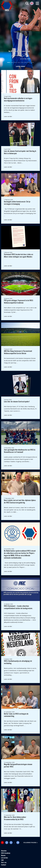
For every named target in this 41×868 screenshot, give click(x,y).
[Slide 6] (26, 62)
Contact (4, 865)
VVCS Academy (6, 853)
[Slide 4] (19, 62)
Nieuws (3, 856)
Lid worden (4, 858)
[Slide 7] (29, 62)
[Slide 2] (12, 62)
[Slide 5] (22, 62)
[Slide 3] (15, 62)
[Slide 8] (32, 62)
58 (18, 842)
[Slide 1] (9, 62)
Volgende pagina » (30, 842)
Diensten (4, 851)
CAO (2, 860)
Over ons (4, 863)
